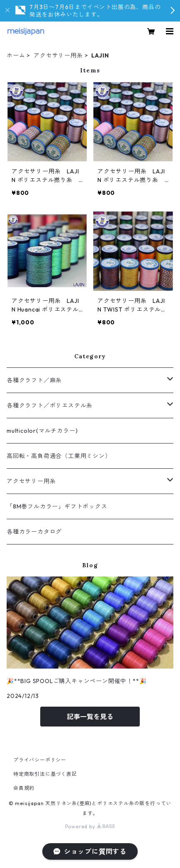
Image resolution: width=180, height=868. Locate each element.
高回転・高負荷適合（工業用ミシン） (59, 456)
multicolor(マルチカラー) (42, 431)
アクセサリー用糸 (58, 55)
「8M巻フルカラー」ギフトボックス (57, 506)
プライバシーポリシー (40, 760)
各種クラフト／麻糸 (34, 380)
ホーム (16, 55)
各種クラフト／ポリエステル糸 (50, 405)
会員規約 (24, 788)
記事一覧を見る (90, 717)
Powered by (90, 826)
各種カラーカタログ (34, 532)
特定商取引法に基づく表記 (45, 774)
